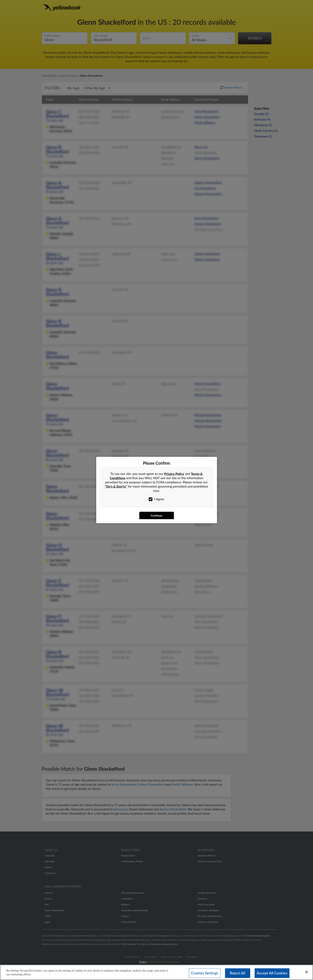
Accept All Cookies (272, 974)
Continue (156, 515)
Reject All (238, 974)
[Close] (307, 973)
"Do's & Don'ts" (116, 486)
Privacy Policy (174, 474)
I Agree (156, 499)
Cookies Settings (205, 974)
